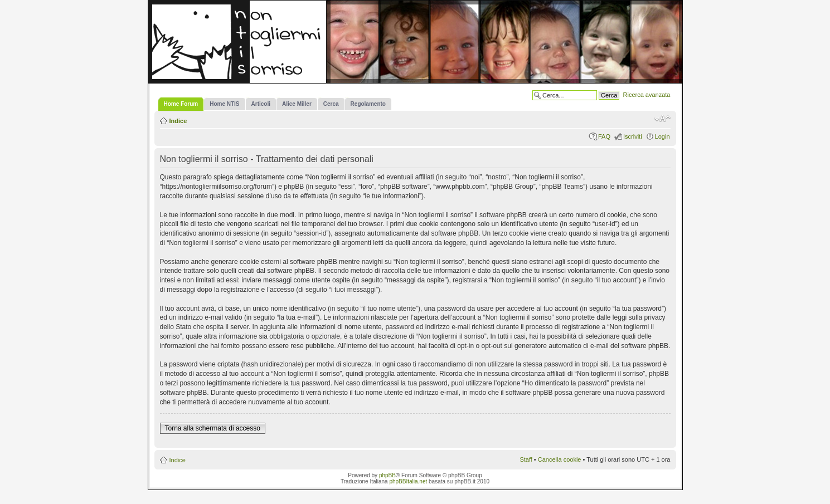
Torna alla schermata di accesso (213, 428)
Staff (526, 459)
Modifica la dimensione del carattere (662, 119)
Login (662, 136)
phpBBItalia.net (408, 481)
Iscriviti (633, 136)
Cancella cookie (560, 459)
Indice (178, 121)
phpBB (387, 475)
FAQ (604, 136)
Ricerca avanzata (647, 95)
